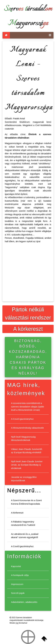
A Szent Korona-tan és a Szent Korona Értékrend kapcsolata (26, 502)
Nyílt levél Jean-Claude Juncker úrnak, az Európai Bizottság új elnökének (27, 465)
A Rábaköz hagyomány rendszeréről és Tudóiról (23, 523)
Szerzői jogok (18, 593)
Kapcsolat (16, 566)
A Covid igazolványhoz (22, 419)
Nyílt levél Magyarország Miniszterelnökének (23, 438)
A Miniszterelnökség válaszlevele (27, 428)
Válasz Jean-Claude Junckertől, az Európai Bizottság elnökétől (27, 451)
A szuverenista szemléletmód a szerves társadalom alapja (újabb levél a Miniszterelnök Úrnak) (27, 406)
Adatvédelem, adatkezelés (24, 602)
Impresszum (17, 584)
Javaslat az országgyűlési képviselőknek (24, 479)
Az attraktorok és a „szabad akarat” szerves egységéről (25, 536)
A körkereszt (28, 329)
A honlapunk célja (20, 575)
